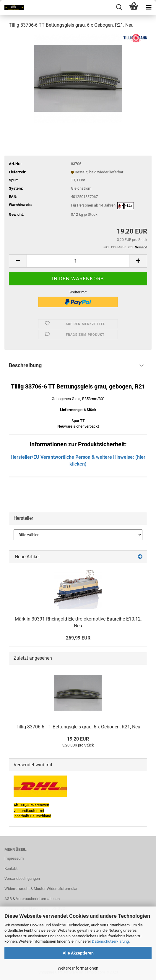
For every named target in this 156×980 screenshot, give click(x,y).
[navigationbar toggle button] (149, 7)
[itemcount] (78, 261)
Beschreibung (25, 365)
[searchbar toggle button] (119, 7)
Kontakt (11, 868)
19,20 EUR (78, 739)
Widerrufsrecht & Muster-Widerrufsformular (41, 889)
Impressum (14, 858)
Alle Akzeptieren (78, 953)
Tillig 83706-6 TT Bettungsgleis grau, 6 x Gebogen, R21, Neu (78, 727)
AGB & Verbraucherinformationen (32, 899)
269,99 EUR (78, 638)
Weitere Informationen (78, 968)
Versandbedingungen (22, 879)
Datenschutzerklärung (110, 941)
